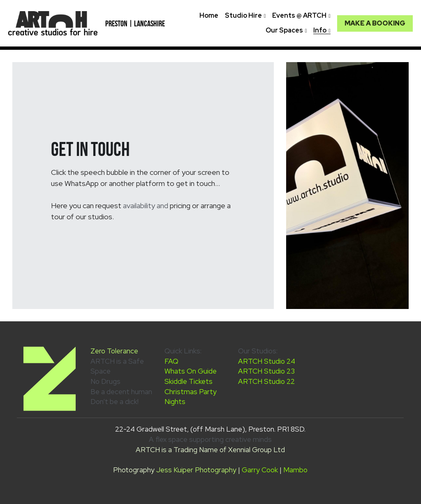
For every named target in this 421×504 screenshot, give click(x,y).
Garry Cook (260, 470)
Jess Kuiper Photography (196, 470)
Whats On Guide (191, 371)
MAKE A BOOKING (375, 23)
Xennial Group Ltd (257, 450)
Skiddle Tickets (189, 381)
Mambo (295, 470)
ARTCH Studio (262, 361)
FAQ (171, 361)
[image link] (53, 22)
